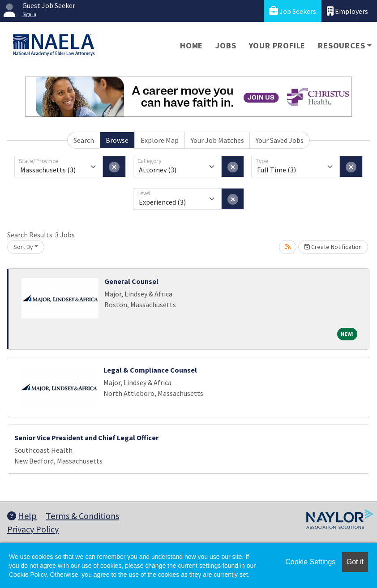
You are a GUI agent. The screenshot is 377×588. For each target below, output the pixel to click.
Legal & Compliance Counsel (150, 370)
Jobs (226, 45)
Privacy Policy (33, 529)
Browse (117, 140)
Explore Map (160, 140)
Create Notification (333, 247)
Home (191, 45)
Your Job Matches (217, 140)
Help (22, 516)
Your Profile (277, 45)
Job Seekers (293, 11)
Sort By (23, 247)
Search (84, 140)
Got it (355, 562)
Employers (347, 11)
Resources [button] (341, 45)
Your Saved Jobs (280, 140)
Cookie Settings (310, 562)
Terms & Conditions (82, 516)
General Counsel (131, 281)
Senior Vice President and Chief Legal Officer (86, 438)
